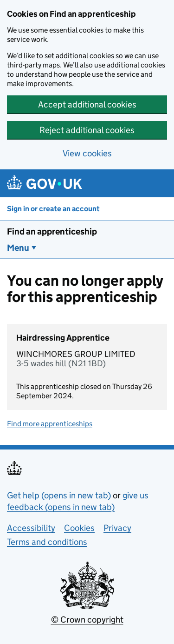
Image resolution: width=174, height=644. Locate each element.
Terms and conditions (47, 542)
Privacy (117, 528)
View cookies (87, 153)
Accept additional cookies (87, 104)
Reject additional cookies (87, 130)
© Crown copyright (87, 620)
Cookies (79, 528)
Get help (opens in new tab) (60, 495)
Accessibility (31, 528)
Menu (18, 248)
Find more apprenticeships (50, 424)
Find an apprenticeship (52, 231)
